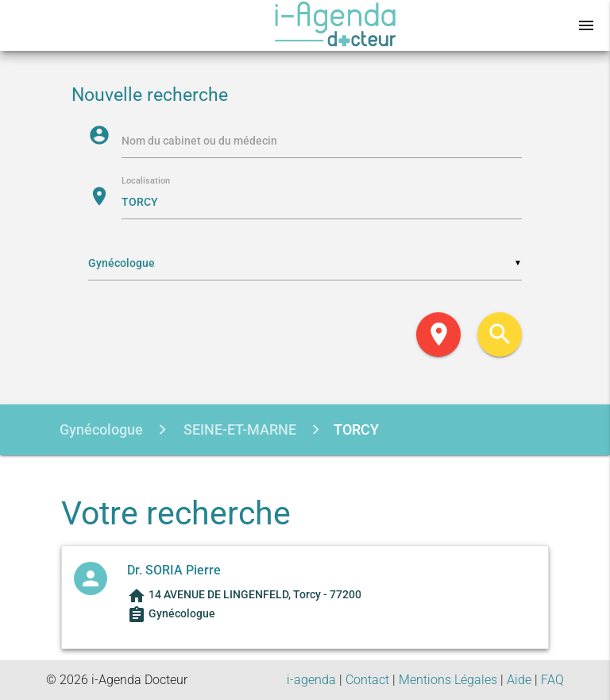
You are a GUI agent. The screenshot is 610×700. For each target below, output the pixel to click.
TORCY (356, 429)
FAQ (552, 680)
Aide (519, 680)
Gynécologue (101, 429)
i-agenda (311, 680)
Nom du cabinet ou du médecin (199, 141)
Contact (367, 680)
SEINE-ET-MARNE (238, 429)
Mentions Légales (448, 680)
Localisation (146, 182)
